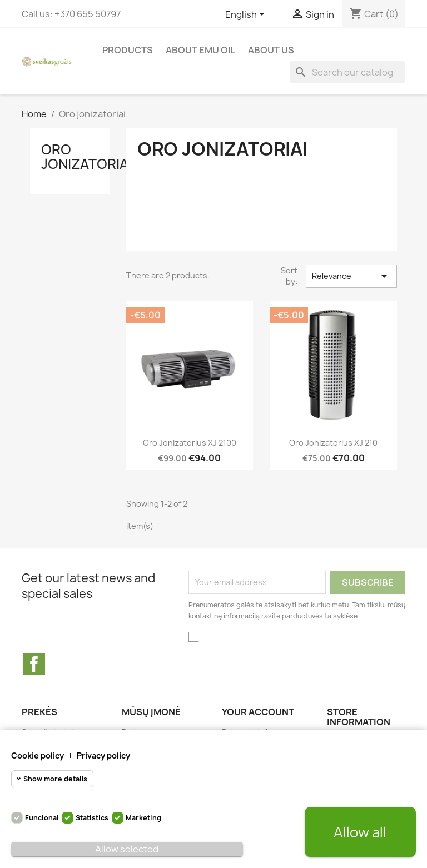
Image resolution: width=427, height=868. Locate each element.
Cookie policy (38, 755)
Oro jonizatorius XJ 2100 (190, 443)
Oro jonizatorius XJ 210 (333, 443)
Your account (258, 712)
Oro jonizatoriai (86, 157)
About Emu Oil (200, 50)
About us (271, 50)
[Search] (347, 72)
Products (128, 50)
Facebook (34, 664)
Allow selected (127, 849)
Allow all (360, 832)
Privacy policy (103, 755)
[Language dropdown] (247, 15)
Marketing (143, 818)
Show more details (55, 779)
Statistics (92, 818)
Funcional (42, 818)
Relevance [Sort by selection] (351, 276)
